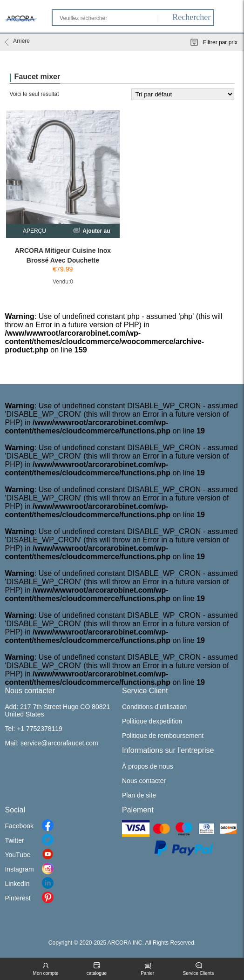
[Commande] (183, 94)
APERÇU (34, 231)
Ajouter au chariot (91, 232)
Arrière (17, 42)
